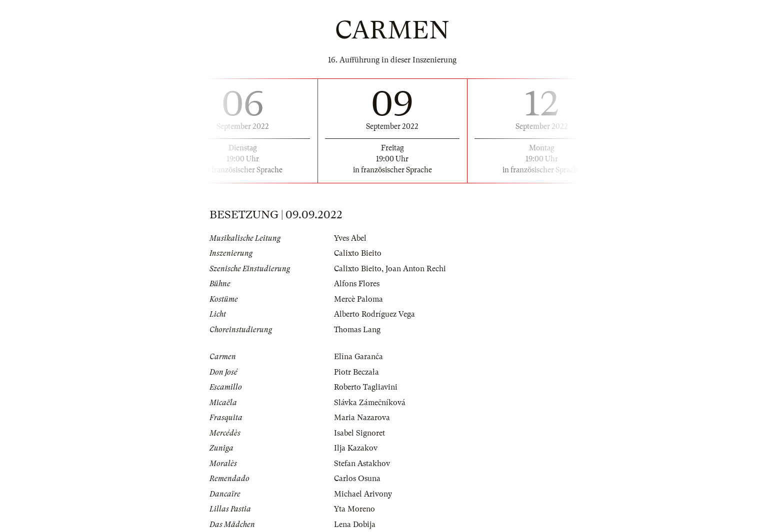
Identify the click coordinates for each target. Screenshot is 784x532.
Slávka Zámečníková (370, 403)
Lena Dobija (355, 525)
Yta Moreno (354, 509)
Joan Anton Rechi (416, 269)
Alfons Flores (357, 284)
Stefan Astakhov (362, 464)
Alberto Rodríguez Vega (374, 314)
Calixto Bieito (358, 253)
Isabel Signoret (359, 433)
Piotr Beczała (356, 372)
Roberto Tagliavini (366, 387)
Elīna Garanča (358, 357)
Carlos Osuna (357, 479)
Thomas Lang (357, 330)
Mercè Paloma (358, 299)
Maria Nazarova (362, 418)
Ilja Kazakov (356, 448)
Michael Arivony (363, 494)
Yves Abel (350, 238)
